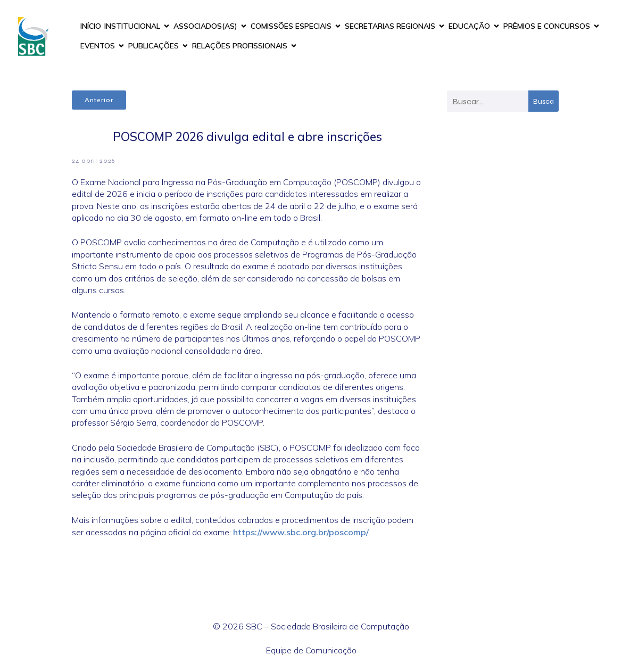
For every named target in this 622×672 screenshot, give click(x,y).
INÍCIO (91, 26)
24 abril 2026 (93, 161)
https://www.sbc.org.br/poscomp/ (301, 532)
